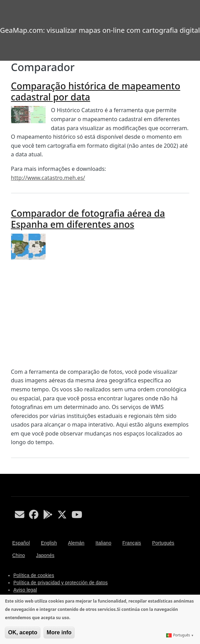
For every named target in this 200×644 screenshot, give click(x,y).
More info (59, 632)
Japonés (45, 555)
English (49, 543)
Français (132, 543)
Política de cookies (34, 575)
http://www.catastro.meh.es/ (48, 178)
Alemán (76, 543)
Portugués (163, 543)
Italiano (103, 543)
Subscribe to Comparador (14, 471)
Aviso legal (25, 590)
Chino (19, 555)
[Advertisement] (100, 314)
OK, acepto (22, 632)
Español (21, 543)
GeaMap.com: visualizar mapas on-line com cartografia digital (100, 30)
